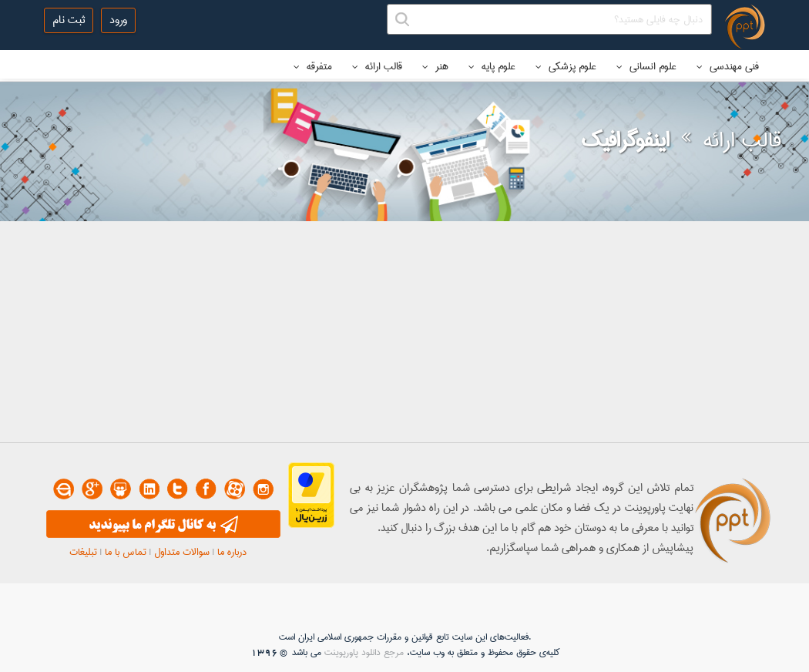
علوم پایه (492, 66)
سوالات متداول (182, 552)
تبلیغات (83, 552)
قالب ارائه (377, 66)
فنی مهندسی (728, 66)
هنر (435, 66)
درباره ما (232, 552)
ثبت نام (69, 20)
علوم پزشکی (566, 66)
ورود (118, 20)
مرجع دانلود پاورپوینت (364, 652)
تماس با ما (126, 552)
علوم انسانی (646, 66)
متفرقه (313, 66)
